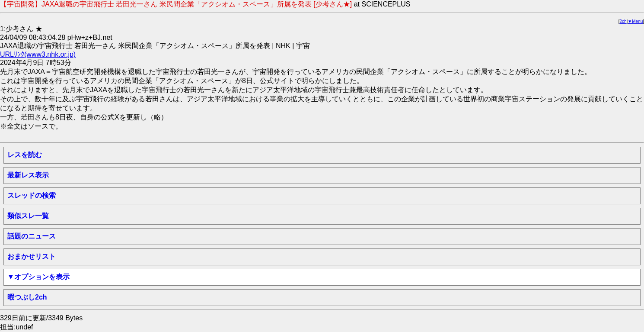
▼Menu (635, 21)
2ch (623, 21)
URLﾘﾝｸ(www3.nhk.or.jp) (38, 54)
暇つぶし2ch (27, 297)
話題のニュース (32, 236)
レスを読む (25, 155)
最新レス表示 (28, 175)
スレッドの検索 (32, 195)
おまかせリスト (32, 256)
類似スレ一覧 (28, 216)
